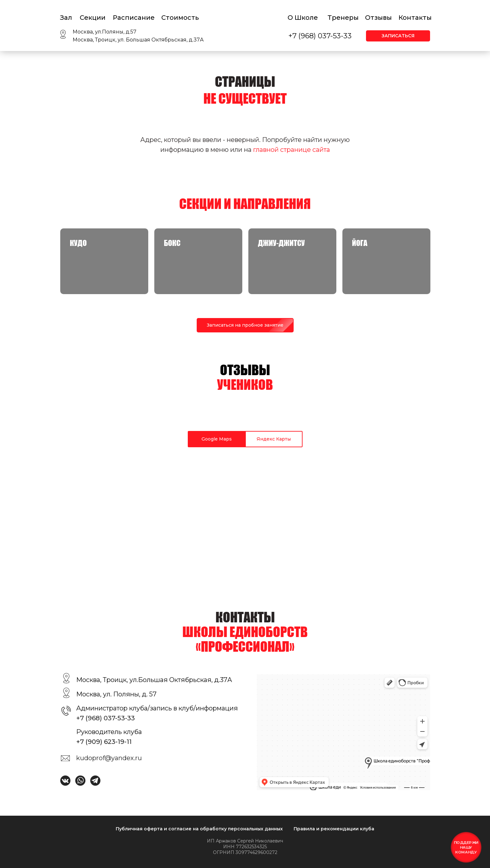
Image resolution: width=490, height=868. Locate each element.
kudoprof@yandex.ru (109, 758)
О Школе (303, 18)
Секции (93, 18)
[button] (398, 36)
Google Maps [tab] (217, 439)
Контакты (415, 18)
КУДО (78, 243)
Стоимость (180, 18)
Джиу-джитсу (281, 243)
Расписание (134, 18)
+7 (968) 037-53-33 (320, 36)
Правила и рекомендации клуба (334, 829)
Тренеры (343, 18)
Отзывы (378, 18)
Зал (66, 18)
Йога (360, 243)
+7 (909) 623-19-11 (104, 742)
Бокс (172, 243)
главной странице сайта (292, 150)
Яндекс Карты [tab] (274, 439)
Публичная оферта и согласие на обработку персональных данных (199, 829)
